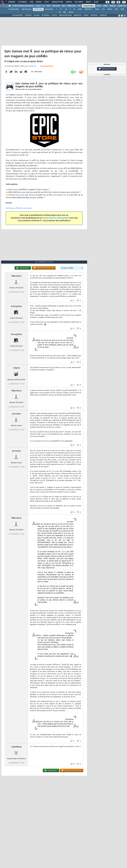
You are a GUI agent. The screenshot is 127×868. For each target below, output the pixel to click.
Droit (88, 2)
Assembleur (49, 9)
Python (110, 9)
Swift (122, 9)
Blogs (39, 2)
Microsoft (56, 6)
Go (74, 9)
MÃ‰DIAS (78, 15)
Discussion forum (107, 69)
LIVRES (86, 15)
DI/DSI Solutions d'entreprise (23, 6)
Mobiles (113, 6)
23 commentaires (47, 66)
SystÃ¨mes (122, 6)
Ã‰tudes (79, 2)
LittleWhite (32, 66)
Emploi (69, 2)
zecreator (16, 414)
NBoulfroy (16, 276)
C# (66, 9)
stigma (16, 368)
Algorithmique (27, 9)
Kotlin (80, 9)
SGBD (99, 6)
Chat (47, 2)
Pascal (97, 9)
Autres (71, 12)
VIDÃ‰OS (103, 15)
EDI (79, 6)
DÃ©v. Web (71, 6)
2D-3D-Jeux (38, 9)
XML (65, 12)
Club (96, 2)
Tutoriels (23, 2)
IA (44, 6)
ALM (48, 6)
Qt (60, 12)
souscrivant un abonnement (56, 218)
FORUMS (28, 15)
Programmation (89, 6)
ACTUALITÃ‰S (18, 15)
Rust (116, 9)
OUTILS (54, 15)
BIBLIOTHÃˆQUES (65, 15)
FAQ (32, 2)
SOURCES (94, 15)
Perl (103, 9)
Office (105, 6)
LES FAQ (36, 15)
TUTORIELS (45, 15)
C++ (61, 9)
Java (63, 6)
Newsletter (57, 2)
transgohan (16, 306)
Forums (12, 2)
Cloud (38, 6)
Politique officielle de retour (19, 208)
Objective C (88, 9)
